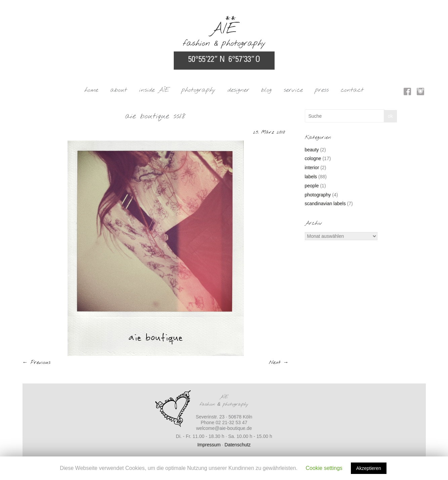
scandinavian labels (325, 204)
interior (312, 168)
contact (352, 90)
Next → (279, 362)
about (119, 90)
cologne (313, 158)
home (91, 90)
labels (311, 177)
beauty (312, 150)
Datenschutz (238, 445)
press (322, 90)
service (293, 90)
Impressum (209, 445)
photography (198, 90)
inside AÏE (154, 90)
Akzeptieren (369, 468)
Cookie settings (324, 468)
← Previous (36, 362)
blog (266, 90)
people (312, 186)
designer (238, 90)
